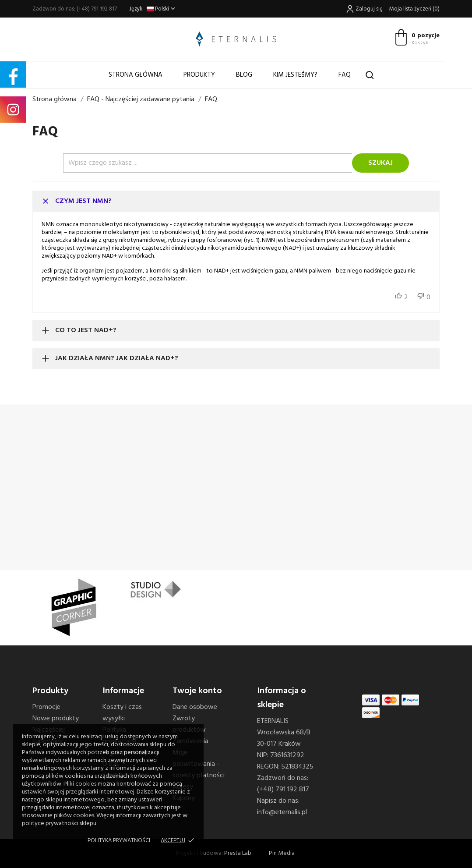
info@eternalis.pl (282, 812)
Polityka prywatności (119, 841)
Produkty (199, 75)
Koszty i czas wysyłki (122, 713)
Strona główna (136, 75)
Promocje (46, 707)
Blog (244, 75)
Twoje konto (197, 691)
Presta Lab (238, 853)
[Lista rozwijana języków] (162, 9)
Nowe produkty (56, 719)
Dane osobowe (195, 707)
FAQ (345, 75)
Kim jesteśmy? (295, 75)
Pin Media (282, 853)
